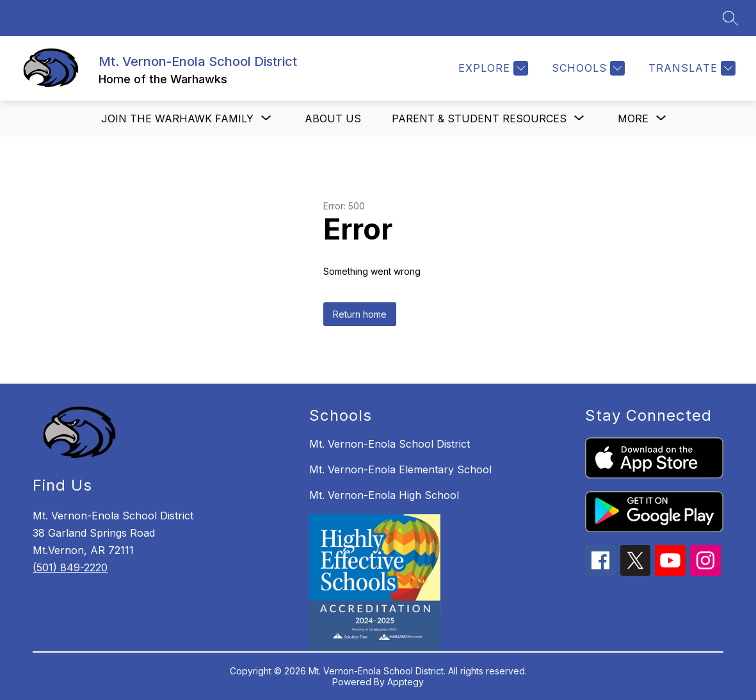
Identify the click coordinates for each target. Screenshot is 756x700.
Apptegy (406, 682)
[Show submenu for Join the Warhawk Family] (177, 118)
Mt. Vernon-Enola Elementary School (400, 469)
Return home (360, 314)
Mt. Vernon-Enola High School (384, 495)
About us (333, 118)
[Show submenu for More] (633, 118)
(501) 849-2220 (70, 567)
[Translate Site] (690, 68)
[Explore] (492, 68)
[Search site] (730, 18)
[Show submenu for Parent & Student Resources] (479, 118)
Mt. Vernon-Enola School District (390, 444)
